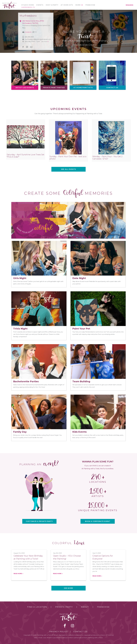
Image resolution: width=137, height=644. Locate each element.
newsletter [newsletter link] (31, 47)
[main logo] (9, 2)
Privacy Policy (59, 632)
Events (40, 5)
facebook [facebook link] (23, 47)
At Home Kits (67, 5)
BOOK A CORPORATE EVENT (98, 521)
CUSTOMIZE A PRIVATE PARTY (39, 521)
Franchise (90, 5)
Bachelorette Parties (26, 381)
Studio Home (28, 5)
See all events (69, 169)
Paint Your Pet (81, 329)
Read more (18, 574)
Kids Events (79, 432)
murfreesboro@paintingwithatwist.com (38, 39)
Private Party (64, 607)
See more (68, 588)
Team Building (81, 381)
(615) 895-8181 (29, 37)
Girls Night (20, 278)
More (78, 5)
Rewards (130, 5)
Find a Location (37, 607)
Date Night (79, 278)
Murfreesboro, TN (28, 7)
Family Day (20, 432)
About (85, 607)
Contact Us (80, 632)
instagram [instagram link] (27, 47)
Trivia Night (20, 329)
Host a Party (52, 5)
